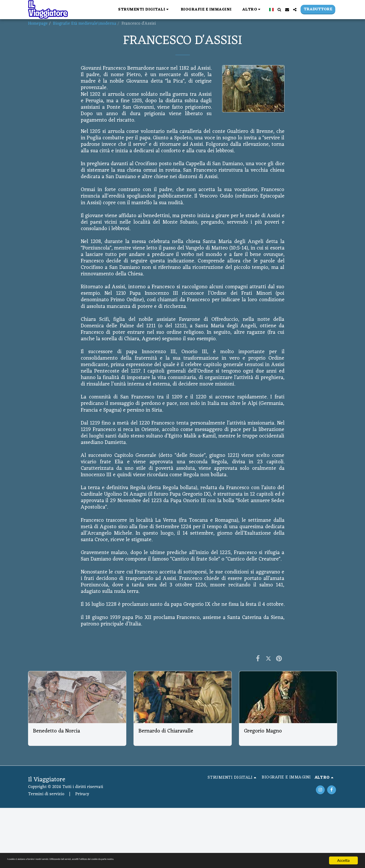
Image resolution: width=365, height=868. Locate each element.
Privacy (82, 794)
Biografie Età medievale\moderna (85, 24)
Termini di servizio (46, 794)
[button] (144, 9)
